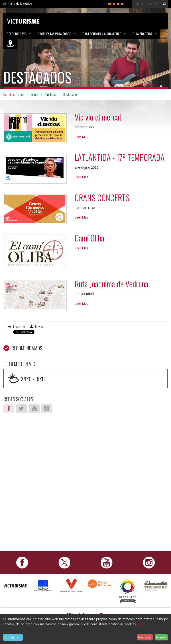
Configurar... (13, 637)
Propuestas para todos (54, 34)
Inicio (35, 94)
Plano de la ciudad (20, 4)
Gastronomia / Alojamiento (102, 34)
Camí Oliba (89, 238)
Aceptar (161, 637)
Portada (51, 94)
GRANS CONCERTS (102, 197)
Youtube (34, 408)
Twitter (21, 408)
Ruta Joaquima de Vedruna (111, 284)
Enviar (39, 326)
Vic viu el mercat (98, 117)
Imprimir (19, 326)
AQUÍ (141, 624)
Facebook (9, 408)
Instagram (47, 408)
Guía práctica (142, 34)
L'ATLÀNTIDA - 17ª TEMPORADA (120, 157)
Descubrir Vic (17, 34)
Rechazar (145, 637)
